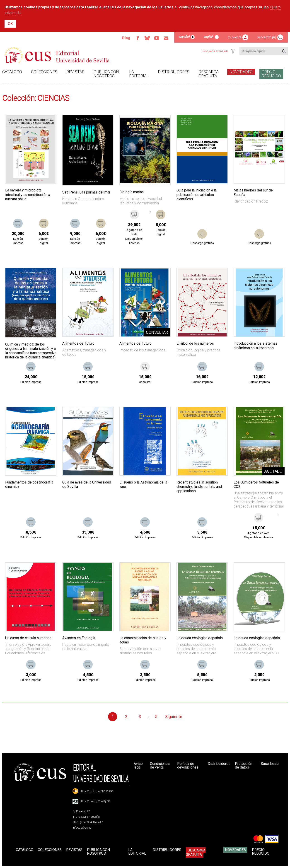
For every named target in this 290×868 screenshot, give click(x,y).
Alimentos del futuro (78, 343)
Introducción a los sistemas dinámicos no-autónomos (256, 346)
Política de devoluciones (188, 765)
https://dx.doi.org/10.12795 (97, 791)
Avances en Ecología (79, 638)
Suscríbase (270, 764)
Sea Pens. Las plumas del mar (86, 192)
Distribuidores (174, 72)
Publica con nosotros (106, 74)
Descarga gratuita (209, 74)
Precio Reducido (271, 74)
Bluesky (147, 38)
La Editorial (139, 74)
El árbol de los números (195, 343)
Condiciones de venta (160, 765)
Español (184, 37)
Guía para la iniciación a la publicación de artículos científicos (197, 195)
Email (166, 38)
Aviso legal (138, 765)
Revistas (75, 72)
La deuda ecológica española (200, 638)
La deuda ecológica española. (257, 638)
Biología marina (132, 192)
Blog (126, 38)
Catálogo (12, 72)
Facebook (138, 38)
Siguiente (174, 717)
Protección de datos (244, 765)
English (209, 37)
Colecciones (44, 72)
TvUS (157, 38)
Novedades (241, 72)
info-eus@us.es (82, 828)
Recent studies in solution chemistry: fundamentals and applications (199, 487)
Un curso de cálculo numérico (28, 638)
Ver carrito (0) (267, 37)
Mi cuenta (234, 37)
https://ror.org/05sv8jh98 (95, 801)
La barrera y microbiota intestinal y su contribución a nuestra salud (28, 195)
